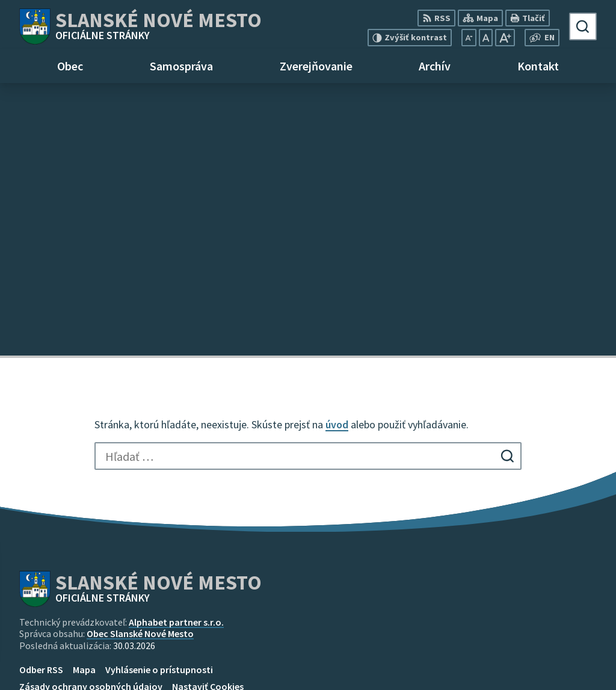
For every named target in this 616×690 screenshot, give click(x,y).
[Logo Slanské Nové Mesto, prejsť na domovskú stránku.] (140, 26)
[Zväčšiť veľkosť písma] (505, 37)
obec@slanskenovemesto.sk (536, 664)
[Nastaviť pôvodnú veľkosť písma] (486, 37)
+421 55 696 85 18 (511, 635)
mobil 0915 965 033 (515, 649)
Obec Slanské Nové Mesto (140, 361)
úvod (337, 152)
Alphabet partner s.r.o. (176, 350)
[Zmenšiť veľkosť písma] (469, 37)
